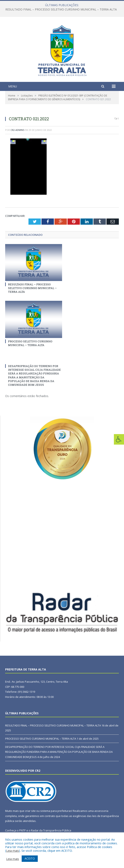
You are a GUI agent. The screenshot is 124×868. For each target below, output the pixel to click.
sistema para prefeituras (56, 811)
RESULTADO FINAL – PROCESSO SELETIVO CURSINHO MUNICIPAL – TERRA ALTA (61, 9)
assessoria (101, 811)
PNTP (22, 830)
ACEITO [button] (30, 858)
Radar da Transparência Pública (51, 830)
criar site (30, 811)
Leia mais (13, 851)
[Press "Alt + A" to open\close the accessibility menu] (119, 439)
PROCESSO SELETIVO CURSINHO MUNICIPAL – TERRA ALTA (30, 343)
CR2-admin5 (17, 130)
